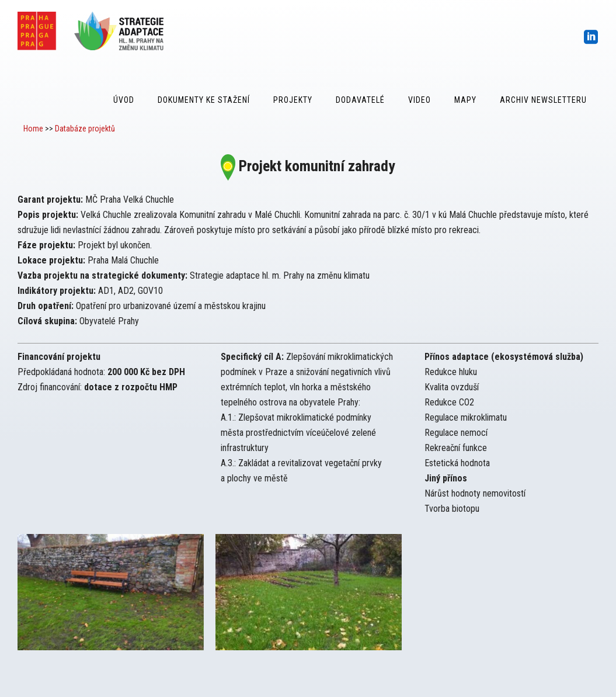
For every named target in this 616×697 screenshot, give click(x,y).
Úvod (124, 100)
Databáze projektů (85, 129)
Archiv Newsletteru (543, 100)
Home (33, 129)
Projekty (293, 100)
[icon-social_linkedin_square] (591, 38)
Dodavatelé (360, 100)
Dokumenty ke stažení (204, 100)
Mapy (465, 100)
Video (420, 100)
